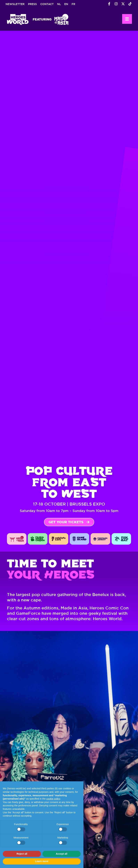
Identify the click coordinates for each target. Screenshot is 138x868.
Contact (47, 4)
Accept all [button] (62, 854)
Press (32, 4)
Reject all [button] (22, 854)
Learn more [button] (42, 861)
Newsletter (15, 4)
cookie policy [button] (53, 799)
